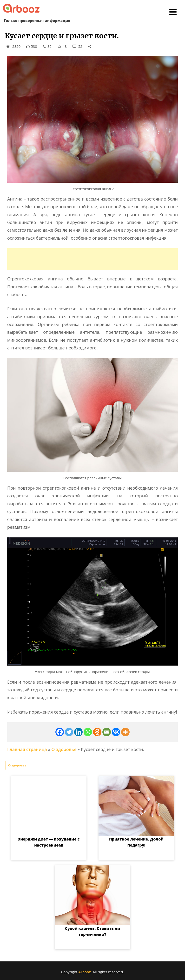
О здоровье (64, 749)
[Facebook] (60, 732)
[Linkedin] (78, 732)
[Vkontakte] (116, 732)
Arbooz (84, 972)
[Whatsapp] (88, 732)
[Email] (107, 732)
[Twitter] (69, 732)
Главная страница (27, 749)
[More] (125, 732)
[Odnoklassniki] (97, 732)
